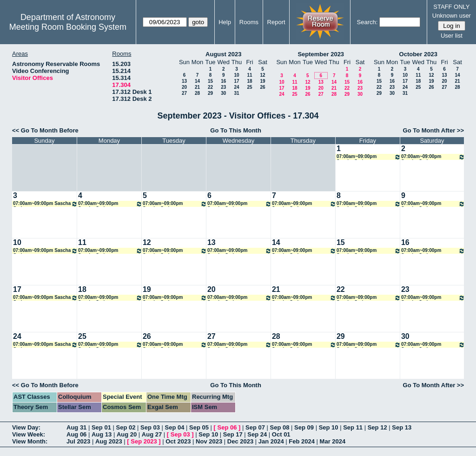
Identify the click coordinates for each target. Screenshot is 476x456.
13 (184, 81)
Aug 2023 (109, 441)
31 (236, 93)
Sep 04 (175, 427)
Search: (367, 22)
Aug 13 (102, 434)
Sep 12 (377, 427)
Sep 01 (101, 427)
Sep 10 (329, 427)
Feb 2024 (302, 441)
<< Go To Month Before (45, 130)
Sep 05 (199, 427)
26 (262, 87)
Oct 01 (281, 434)
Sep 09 (304, 427)
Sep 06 (227, 427)
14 (197, 81)
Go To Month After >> (433, 130)
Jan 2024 (271, 441)
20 (184, 87)
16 (223, 81)
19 (262, 81)
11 (249, 75)
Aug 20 (127, 434)
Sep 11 (353, 427)
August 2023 (223, 54)
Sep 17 (233, 434)
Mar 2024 (333, 441)
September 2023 (321, 54)
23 (223, 87)
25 (249, 87)
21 (197, 87)
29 (210, 93)
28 (197, 93)
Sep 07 (255, 427)
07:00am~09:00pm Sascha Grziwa (369, 157)
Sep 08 (280, 427)
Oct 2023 (178, 441)
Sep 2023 (144, 441)
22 (210, 87)
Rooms (249, 22)
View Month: (30, 441)
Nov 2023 (209, 441)
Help (225, 22)
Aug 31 (76, 427)
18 (249, 81)
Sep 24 (257, 434)
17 (236, 81)
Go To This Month (236, 130)
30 (223, 93)
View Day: (26, 427)
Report (276, 22)
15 (210, 81)
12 (262, 75)
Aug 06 (76, 434)
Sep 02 (126, 427)
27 (184, 93)
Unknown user (452, 16)
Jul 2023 (78, 441)
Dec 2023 (240, 441)
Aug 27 (152, 434)
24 (236, 87)
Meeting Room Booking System (68, 27)
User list (452, 36)
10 (236, 75)
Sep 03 (150, 427)
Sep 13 (402, 427)
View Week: (29, 434)
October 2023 (418, 54)
